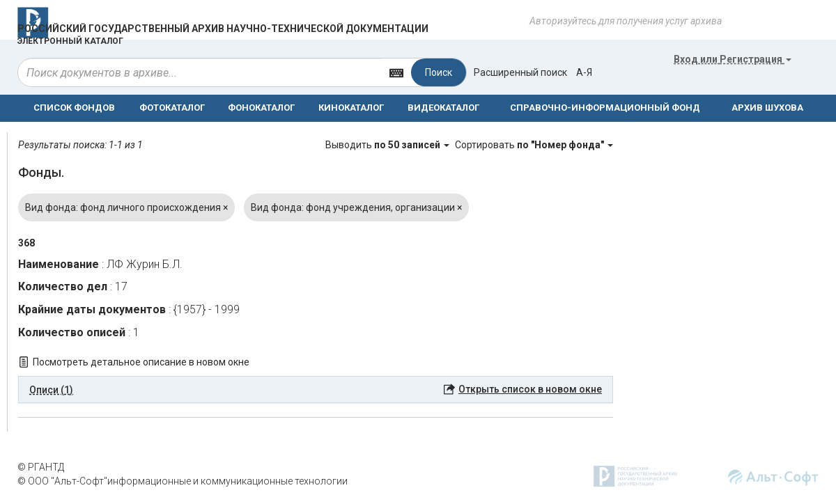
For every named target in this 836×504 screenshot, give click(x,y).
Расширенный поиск (520, 72)
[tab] (316, 390)
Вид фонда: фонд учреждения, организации (356, 207)
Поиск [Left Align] (439, 72)
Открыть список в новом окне (530, 389)
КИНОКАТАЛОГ (351, 108)
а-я (584, 72)
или (733, 59)
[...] (200, 72)
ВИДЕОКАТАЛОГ (443, 108)
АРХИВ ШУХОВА (767, 108)
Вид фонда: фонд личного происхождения (126, 207)
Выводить (388, 145)
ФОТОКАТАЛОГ (172, 108)
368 (26, 243)
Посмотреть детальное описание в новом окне (141, 362)
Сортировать (534, 145)
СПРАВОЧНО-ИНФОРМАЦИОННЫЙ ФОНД (605, 108)
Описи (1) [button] (51, 390)
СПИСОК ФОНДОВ (74, 108)
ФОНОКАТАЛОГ (261, 108)
